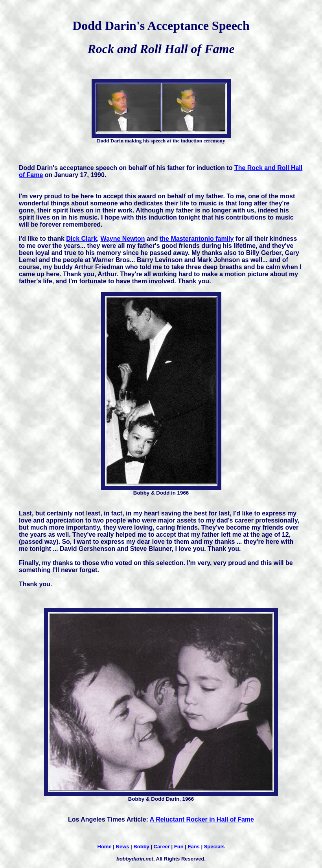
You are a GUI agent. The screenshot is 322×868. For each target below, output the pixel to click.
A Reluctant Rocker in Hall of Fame (202, 819)
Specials (214, 847)
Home (105, 847)
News (123, 847)
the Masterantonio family (197, 239)
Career (162, 847)
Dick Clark (81, 239)
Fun (179, 847)
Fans (193, 847)
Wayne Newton (122, 239)
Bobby (141, 847)
